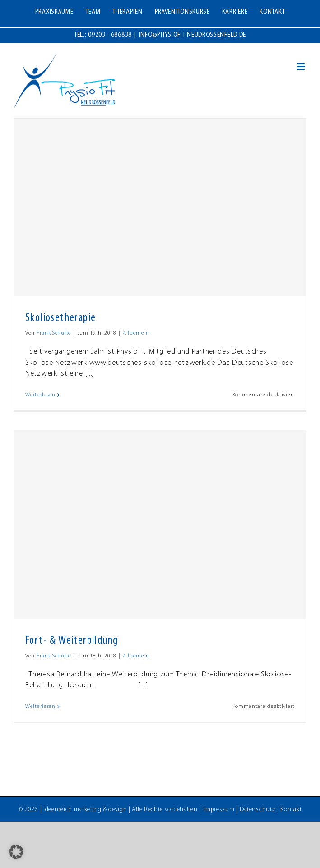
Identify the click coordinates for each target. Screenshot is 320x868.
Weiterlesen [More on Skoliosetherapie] (40, 395)
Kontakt (291, 810)
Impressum (219, 810)
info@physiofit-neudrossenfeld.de (192, 35)
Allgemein (136, 333)
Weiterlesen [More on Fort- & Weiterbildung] (40, 707)
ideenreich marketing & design (85, 810)
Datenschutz (258, 810)
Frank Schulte (54, 333)
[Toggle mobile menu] (301, 67)
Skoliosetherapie (60, 318)
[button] (16, 852)
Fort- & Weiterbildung (72, 641)
